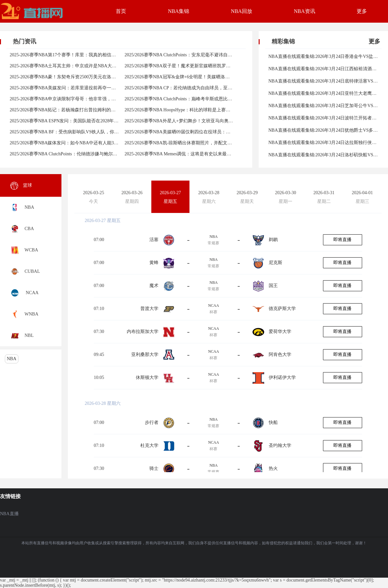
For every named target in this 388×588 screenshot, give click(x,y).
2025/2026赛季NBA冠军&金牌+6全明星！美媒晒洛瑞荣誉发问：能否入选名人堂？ (206, 77)
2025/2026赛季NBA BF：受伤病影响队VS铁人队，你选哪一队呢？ (75, 132)
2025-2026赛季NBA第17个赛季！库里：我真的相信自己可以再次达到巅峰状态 (88, 55)
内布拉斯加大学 (143, 332)
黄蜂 (154, 263)
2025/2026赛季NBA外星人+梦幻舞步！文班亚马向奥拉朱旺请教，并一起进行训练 (206, 121)
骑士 (154, 468)
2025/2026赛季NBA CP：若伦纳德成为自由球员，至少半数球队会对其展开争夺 (203, 88)
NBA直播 (9, 514)
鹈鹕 (273, 240)
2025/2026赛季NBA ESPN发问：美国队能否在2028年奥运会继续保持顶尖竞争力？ (91, 121)
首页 (121, 11)
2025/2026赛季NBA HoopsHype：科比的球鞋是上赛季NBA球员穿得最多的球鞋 (203, 110)
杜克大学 (149, 445)
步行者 (152, 422)
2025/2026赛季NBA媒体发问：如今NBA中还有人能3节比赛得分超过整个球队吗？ (91, 143)
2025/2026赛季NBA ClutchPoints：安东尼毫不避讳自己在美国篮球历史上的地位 (203, 55)
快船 (273, 422)
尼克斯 (275, 263)
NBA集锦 (178, 11)
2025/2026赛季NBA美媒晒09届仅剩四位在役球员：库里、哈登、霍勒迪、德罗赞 (205, 132)
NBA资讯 (305, 11)
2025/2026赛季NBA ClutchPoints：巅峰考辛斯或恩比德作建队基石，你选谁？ (201, 99)
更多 (362, 11)
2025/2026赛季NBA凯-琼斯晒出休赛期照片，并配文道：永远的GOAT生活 (198, 143)
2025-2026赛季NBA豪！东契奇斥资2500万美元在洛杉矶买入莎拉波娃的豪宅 (85, 77)
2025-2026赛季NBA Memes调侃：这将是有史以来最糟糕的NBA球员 (192, 154)
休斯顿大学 (147, 377)
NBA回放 (242, 11)
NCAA (213, 305)
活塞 (154, 240)
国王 (273, 286)
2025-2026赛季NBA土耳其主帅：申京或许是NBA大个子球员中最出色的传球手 (88, 66)
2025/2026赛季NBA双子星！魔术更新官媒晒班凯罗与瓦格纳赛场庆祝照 (195, 66)
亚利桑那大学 (145, 355)
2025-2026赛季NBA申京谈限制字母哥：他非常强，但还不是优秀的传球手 (83, 99)
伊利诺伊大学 (282, 377)
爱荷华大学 (280, 332)
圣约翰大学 (280, 445)
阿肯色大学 (280, 355)
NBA (12, 359)
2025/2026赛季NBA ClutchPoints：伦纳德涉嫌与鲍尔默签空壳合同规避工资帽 (86, 154)
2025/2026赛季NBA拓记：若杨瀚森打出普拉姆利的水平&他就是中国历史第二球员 (92, 110)
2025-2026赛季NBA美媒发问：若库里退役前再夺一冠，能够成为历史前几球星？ (90, 88)
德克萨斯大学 (282, 309)
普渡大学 (149, 309)
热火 (273, 468)
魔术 (154, 286)
